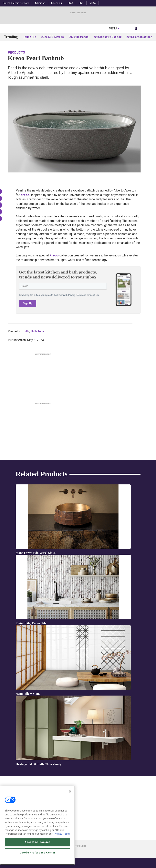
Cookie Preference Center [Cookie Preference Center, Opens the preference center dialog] (37, 853)
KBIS (70, 3)
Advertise (40, 3)
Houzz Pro (29, 75)
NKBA (93, 3)
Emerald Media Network (16, 3)
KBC (81, 3)
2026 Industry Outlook (107, 75)
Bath (26, 369)
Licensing (57, 3)
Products (16, 91)
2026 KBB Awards (52, 75)
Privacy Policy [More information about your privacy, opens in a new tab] (62, 834)
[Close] (70, 791)
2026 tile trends (79, 75)
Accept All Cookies (37, 842)
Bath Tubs (38, 369)
